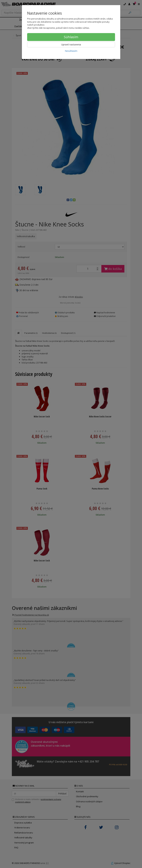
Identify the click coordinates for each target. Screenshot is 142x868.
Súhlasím (71, 37)
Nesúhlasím (71, 51)
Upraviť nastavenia (71, 44)
